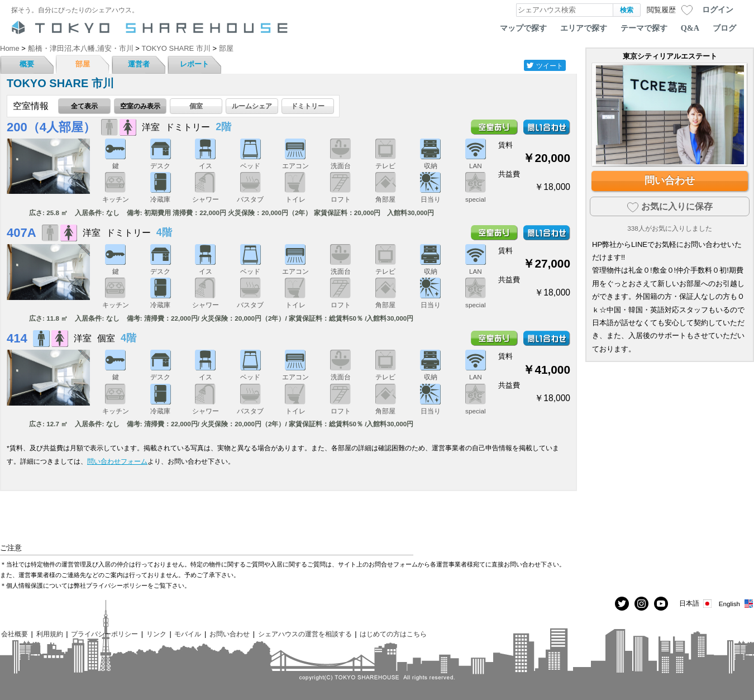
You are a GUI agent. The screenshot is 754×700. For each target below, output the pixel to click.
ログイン (718, 9)
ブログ (724, 28)
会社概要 (15, 634)
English (736, 604)
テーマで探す (644, 28)
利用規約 (50, 634)
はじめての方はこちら (393, 634)
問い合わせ (670, 180)
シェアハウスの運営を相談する (305, 634)
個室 (196, 106)
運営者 (139, 64)
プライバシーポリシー (104, 634)
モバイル (188, 634)
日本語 (696, 604)
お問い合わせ (230, 634)
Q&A (690, 28)
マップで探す (523, 28)
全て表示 (84, 106)
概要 (27, 64)
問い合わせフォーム (117, 461)
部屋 (83, 64)
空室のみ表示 (140, 106)
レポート (194, 64)
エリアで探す (584, 28)
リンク (156, 634)
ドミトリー (308, 106)
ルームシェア (252, 106)
